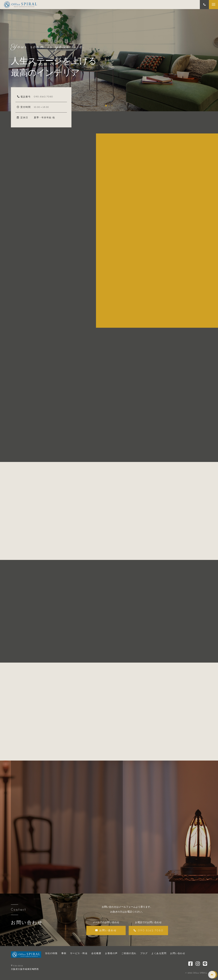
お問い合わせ (178, 953)
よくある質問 (159, 953)
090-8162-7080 (44, 97)
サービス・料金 (79, 953)
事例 (64, 953)
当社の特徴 (51, 953)
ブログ (144, 953)
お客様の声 (111, 953)
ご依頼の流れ (129, 953)
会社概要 (96, 953)
